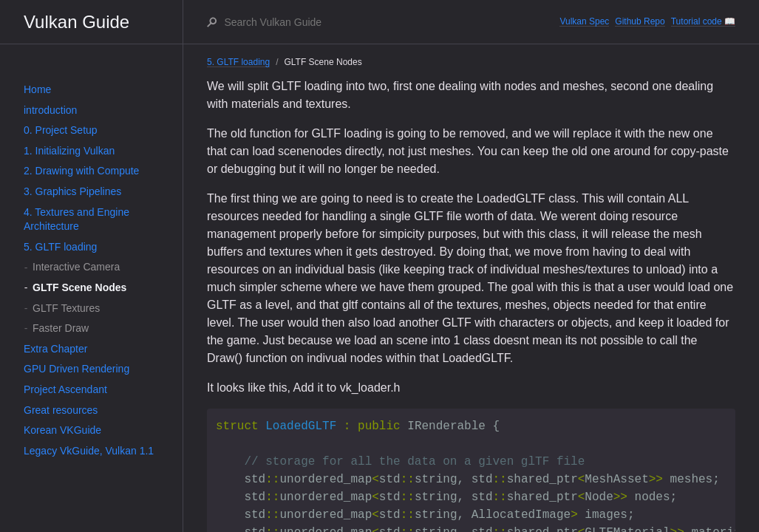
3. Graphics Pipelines (72, 191)
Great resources (61, 410)
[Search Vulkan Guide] (391, 22)
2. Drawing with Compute (81, 171)
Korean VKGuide (62, 430)
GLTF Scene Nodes (79, 287)
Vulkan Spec (584, 21)
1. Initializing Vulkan (69, 151)
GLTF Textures (66, 308)
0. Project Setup (61, 130)
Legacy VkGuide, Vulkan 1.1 (89, 451)
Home (37, 89)
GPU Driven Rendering (76, 369)
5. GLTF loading (60, 247)
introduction (50, 110)
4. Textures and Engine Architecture (76, 219)
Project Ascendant (65, 389)
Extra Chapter (55, 349)
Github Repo (640, 21)
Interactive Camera (76, 267)
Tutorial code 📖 (703, 21)
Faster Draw (61, 328)
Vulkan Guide (76, 22)
